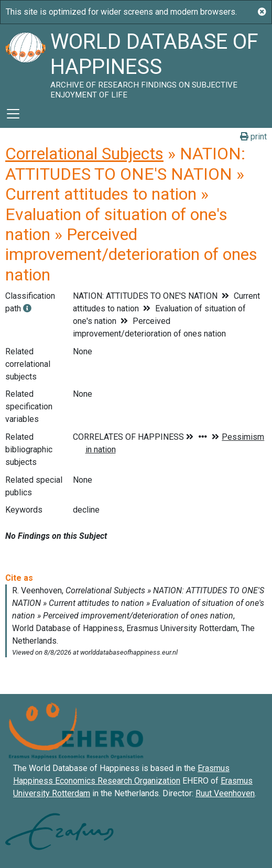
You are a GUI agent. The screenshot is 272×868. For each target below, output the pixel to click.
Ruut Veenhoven (225, 793)
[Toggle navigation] (13, 114)
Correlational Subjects (84, 154)
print (253, 137)
